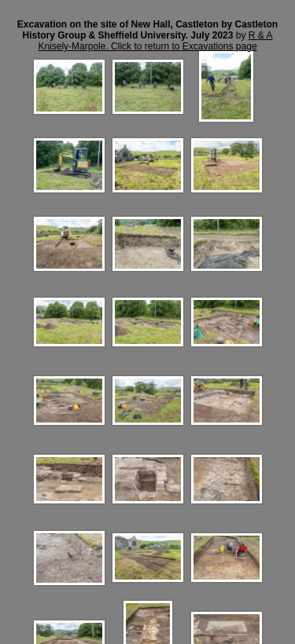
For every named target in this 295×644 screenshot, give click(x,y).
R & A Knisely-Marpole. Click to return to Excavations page (155, 41)
